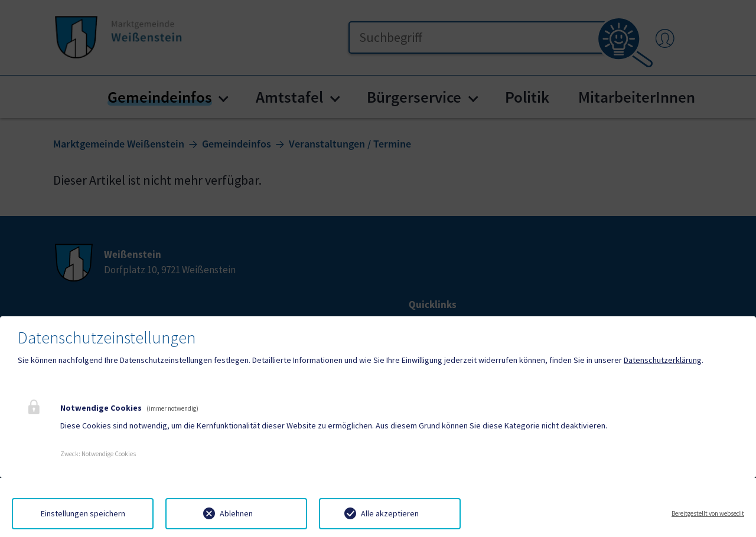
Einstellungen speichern (83, 513)
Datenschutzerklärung (663, 360)
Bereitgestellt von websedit (708, 513)
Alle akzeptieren (390, 513)
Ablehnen (236, 513)
